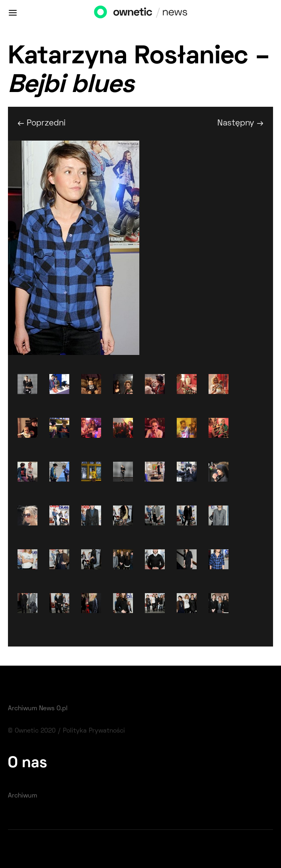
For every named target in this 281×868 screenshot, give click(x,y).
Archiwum (22, 796)
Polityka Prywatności (94, 731)
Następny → (240, 123)
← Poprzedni (42, 123)
